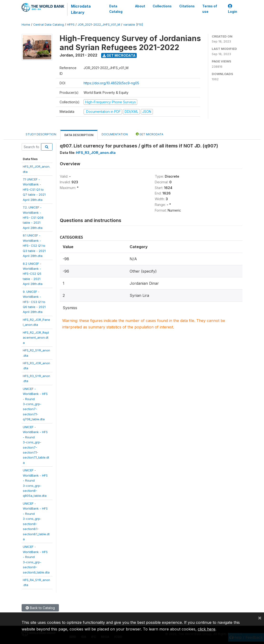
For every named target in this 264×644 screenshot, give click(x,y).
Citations (187, 6)
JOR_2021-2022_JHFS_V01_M (99, 25)
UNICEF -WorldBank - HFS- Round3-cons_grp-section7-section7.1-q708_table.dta (35, 404)
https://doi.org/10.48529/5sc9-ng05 (111, 83)
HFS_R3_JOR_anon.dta (96, 153)
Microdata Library (81, 9)
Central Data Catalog (49, 25)
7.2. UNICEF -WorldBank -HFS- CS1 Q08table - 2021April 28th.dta (33, 218)
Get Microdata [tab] (150, 134)
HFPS (71, 25)
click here (207, 629)
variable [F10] (133, 25)
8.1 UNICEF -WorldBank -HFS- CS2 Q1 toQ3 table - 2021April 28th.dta (34, 246)
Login (233, 9)
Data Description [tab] (79, 135)
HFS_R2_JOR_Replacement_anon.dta (36, 338)
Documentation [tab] (115, 134)
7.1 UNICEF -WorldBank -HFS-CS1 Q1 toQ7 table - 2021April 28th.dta (34, 189)
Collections (162, 6)
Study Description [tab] (41, 134)
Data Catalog (116, 9)
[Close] (260, 618)
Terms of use (210, 9)
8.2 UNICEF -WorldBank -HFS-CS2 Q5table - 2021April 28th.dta (33, 274)
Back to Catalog (40, 608)
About (140, 6)
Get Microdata (119, 55)
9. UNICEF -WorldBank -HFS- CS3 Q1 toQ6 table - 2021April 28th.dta (34, 302)
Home (26, 25)
